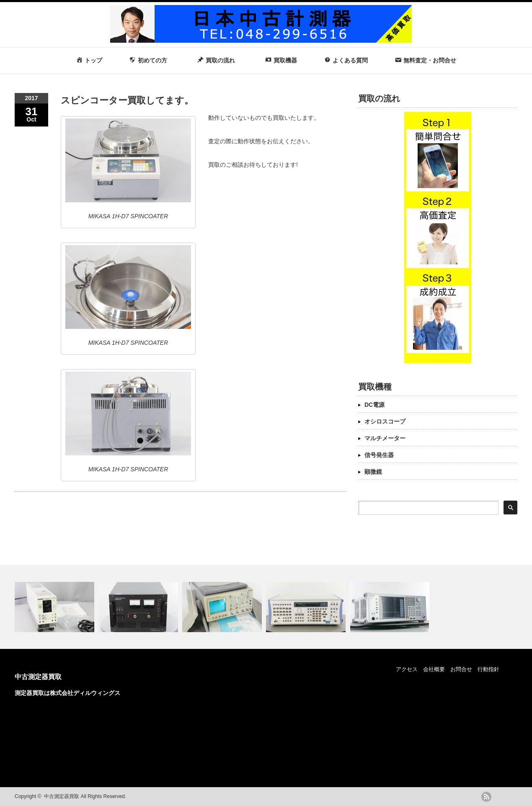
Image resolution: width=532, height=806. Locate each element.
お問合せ (461, 669)
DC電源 (374, 405)
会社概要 (434, 669)
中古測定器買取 (38, 677)
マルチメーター (385, 438)
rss (486, 797)
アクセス (407, 669)
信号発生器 (379, 455)
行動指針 (488, 669)
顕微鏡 (373, 472)
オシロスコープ (385, 421)
